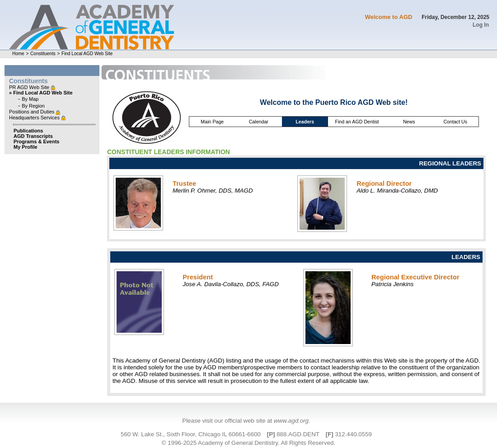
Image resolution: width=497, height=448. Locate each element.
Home (18, 54)
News (409, 122)
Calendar (259, 122)
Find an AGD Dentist (357, 122)
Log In (481, 25)
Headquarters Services (35, 118)
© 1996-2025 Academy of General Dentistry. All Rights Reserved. (248, 443)
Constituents (43, 54)
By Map (30, 99)
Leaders (305, 122)
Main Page (212, 122)
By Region (33, 106)
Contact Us (455, 122)
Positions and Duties (32, 112)
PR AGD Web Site (30, 87)
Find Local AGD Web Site (87, 54)
